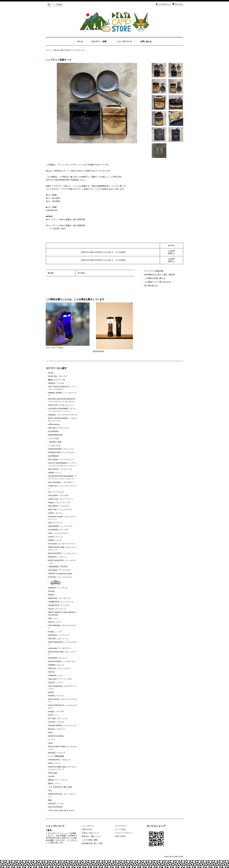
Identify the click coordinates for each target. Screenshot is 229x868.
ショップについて (124, 41)
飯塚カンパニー (54, 783)
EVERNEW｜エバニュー (58, 658)
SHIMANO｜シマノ (56, 676)
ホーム (80, 41)
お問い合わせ (146, 41)
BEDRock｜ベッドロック (58, 584)
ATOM (123, 836)
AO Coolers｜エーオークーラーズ (61, 544)
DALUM (51, 591)
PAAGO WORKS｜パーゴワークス (62, 661)
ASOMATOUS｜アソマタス (59, 605)
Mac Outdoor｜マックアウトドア (61, 460)
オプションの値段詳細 (154, 271)
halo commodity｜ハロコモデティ (61, 482)
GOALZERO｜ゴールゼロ (58, 495)
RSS (117, 836)
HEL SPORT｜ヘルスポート (59, 506)
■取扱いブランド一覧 (57, 380)
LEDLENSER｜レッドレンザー (60, 526)
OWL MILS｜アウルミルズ (59, 428)
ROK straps (53, 773)
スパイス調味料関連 (56, 756)
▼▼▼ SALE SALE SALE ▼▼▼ (61, 811)
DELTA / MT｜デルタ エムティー (61, 405)
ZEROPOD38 (98, 351)
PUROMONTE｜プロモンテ (59, 760)
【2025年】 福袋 (55, 442)
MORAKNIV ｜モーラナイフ (59, 598)
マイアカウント (165, 4)
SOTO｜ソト (53, 715)
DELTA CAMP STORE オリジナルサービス (69, 50)
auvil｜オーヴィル (55, 523)
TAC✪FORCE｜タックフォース (61, 602)
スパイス (52, 740)
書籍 (50, 800)
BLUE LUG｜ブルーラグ (58, 376)
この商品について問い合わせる (158, 282)
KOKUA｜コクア (55, 622)
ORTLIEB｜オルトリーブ (58, 639)
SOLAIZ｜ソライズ (56, 683)
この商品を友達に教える (155, 278)
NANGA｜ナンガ (55, 540)
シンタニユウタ (54, 445)
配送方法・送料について (91, 836)
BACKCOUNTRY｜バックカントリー (63, 553)
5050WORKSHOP (55, 435)
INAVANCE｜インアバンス (59, 635)
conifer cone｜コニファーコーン (61, 499)
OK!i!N (51, 373)
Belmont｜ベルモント (57, 729)
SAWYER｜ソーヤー (56, 804)
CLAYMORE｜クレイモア (58, 530)
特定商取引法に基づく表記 (92, 843)
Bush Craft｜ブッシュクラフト (60, 510)
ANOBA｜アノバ (55, 473)
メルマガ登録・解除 (90, 840)
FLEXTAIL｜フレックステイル (60, 577)
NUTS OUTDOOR (55, 807)
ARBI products (54, 424)
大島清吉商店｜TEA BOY (58, 567)
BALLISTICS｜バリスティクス (60, 469)
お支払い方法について (91, 833)
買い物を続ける (151, 286)
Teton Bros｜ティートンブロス (60, 679)
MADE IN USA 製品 (56, 736)
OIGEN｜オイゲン (55, 513)
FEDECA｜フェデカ (56, 383)
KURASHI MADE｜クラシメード (61, 449)
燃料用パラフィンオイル (58, 780)
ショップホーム (88, 826)
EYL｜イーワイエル (56, 492)
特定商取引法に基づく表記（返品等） (160, 275)
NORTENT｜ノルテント (58, 557)
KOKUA (51, 595)
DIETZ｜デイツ (54, 763)
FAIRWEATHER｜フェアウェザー (61, 453)
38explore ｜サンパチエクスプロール (63, 415)
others (51, 743)
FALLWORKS (53, 431)
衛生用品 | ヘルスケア (57, 753)
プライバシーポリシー (124, 833)
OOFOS (51, 672)
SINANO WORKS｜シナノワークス (62, 726)
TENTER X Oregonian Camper (60, 574)
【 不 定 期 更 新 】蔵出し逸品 (60, 787)
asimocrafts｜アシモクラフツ (60, 648)
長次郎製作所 (53, 456)
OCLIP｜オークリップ (57, 609)
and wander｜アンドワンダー (60, 570)
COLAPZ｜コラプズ (56, 722)
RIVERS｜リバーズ (56, 696)
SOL (50, 790)
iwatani (51, 692)
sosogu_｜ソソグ (55, 632)
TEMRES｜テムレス (56, 665)
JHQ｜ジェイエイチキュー (59, 533)
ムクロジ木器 (53, 438)
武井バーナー (53, 618)
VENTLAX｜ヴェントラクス (59, 669)
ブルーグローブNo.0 (54, 348)
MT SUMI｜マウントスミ (58, 719)
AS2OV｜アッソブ (55, 537)
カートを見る (121, 829)
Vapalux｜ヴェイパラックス (59, 503)
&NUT (51, 733)
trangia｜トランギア (56, 712)
